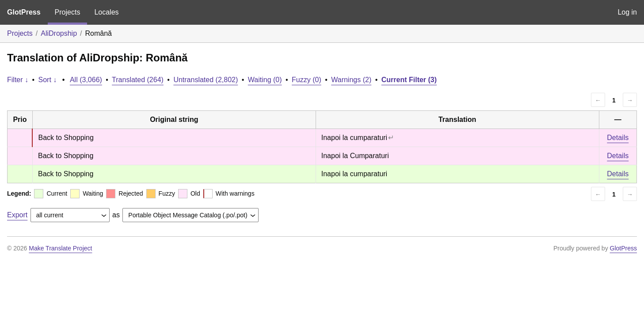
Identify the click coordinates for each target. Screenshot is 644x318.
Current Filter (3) (409, 80)
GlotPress (24, 12)
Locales (106, 12)
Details (618, 138)
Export (17, 215)
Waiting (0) (265, 80)
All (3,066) (86, 80)
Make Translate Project (60, 248)
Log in (627, 12)
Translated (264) (138, 80)
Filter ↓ (18, 80)
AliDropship (59, 33)
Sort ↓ (48, 80)
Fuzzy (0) (307, 80)
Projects (68, 12)
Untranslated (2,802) (206, 80)
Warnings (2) (351, 80)
